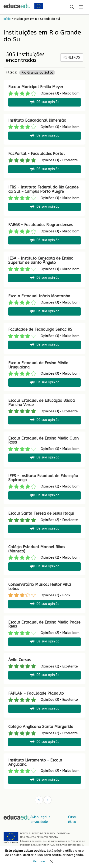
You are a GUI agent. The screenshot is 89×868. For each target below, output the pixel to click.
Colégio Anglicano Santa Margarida (41, 727)
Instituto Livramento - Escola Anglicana (35, 762)
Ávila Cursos (19, 660)
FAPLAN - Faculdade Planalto (36, 693)
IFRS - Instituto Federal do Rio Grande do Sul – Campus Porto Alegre (43, 189)
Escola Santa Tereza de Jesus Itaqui (41, 513)
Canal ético (73, 819)
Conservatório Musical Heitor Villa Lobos (40, 587)
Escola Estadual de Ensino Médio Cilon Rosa (43, 440)
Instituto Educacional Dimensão (37, 120)
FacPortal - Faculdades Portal (37, 154)
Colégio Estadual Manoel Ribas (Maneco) (37, 549)
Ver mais (39, 861)
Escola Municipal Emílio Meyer (36, 87)
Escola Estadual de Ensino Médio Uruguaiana (38, 365)
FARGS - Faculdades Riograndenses (40, 225)
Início (7, 19)
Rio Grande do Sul (37, 73)
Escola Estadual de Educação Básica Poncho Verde (42, 403)
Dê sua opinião (44, 102)
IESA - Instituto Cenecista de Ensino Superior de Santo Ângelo (41, 260)
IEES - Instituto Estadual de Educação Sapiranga (43, 478)
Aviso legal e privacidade (40, 819)
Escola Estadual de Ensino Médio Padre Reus (44, 624)
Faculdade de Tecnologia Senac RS (40, 329)
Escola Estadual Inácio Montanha (39, 296)
